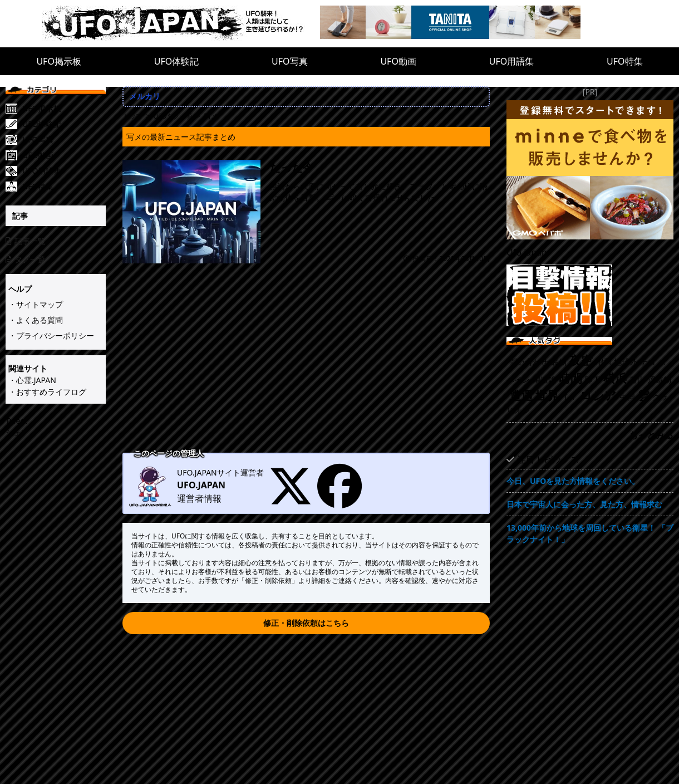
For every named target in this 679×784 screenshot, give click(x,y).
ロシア (598, 395)
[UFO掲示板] (64, 109)
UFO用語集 (512, 61)
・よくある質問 (36, 320)
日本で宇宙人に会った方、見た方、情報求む (584, 504)
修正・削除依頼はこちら (306, 623)
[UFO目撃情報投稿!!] (590, 295)
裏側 (559, 362)
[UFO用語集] (64, 171)
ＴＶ (569, 397)
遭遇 (521, 395)
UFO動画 (398, 61)
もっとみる (651, 435)
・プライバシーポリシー (51, 335)
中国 (627, 397)
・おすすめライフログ (47, 392)
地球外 (626, 362)
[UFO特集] (64, 187)
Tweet (16, 421)
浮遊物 (660, 379)
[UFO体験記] (64, 124)
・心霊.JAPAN (32, 380)
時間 (570, 378)
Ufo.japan (527, 252)
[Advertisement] (306, 366)
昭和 (603, 362)
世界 (547, 395)
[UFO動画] (64, 155)
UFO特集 (625, 61)
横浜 (615, 378)
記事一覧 (26, 241)
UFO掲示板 (59, 61)
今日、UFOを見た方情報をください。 (573, 481)
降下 (593, 379)
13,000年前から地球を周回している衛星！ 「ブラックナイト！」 (590, 533)
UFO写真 (290, 61)
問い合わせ (529, 362)
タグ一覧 (26, 259)
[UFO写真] (64, 140)
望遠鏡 (544, 379)
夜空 (581, 360)
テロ (648, 362)
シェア (17, 432)
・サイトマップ (36, 304)
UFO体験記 (177, 61)
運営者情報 (199, 498)
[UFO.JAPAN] (181, 24)
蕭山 (637, 379)
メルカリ (145, 96)
